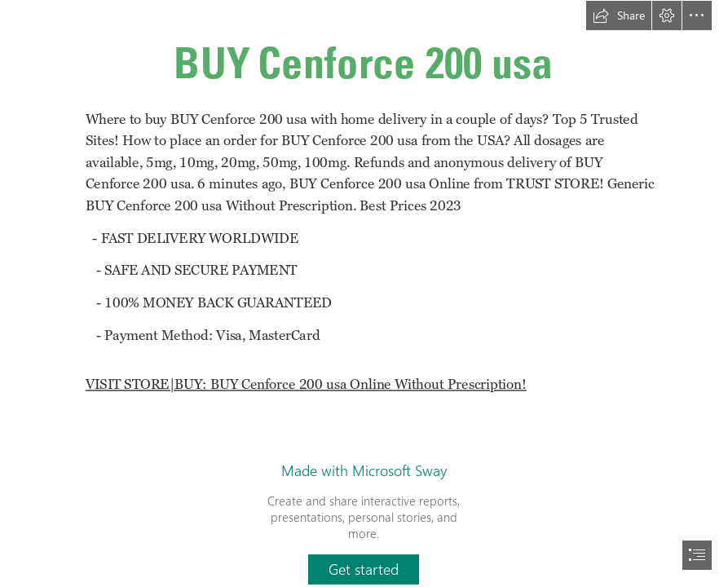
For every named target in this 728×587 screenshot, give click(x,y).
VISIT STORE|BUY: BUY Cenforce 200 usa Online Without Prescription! (306, 384)
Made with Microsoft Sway (364, 470)
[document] (364, 293)
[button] (619, 15)
